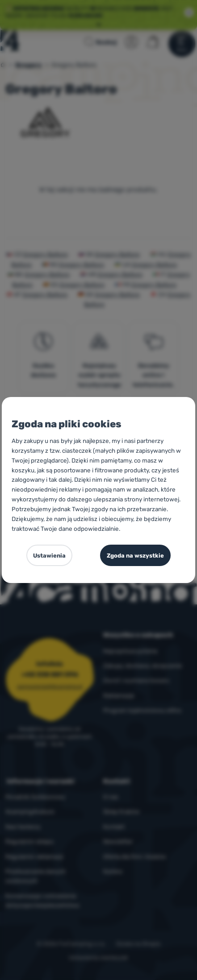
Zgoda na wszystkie (135, 556)
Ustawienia (49, 556)
